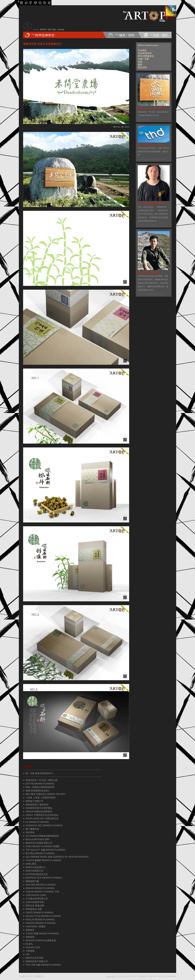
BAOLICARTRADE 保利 (38, 839)
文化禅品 (142, 50)
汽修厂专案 (143, 59)
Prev (117, 127)
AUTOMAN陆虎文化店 (37, 874)
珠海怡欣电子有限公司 (37, 961)
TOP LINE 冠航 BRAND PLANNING (43, 965)
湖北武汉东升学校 (35, 958)
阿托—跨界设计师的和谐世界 (40, 787)
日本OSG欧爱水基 (35, 902)
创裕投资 (30, 937)
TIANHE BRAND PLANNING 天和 (42, 892)
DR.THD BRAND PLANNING (40, 784)
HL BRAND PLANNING (37, 822)
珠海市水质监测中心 (36, 867)
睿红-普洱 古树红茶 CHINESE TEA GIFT (46, 794)
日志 (162, 294)
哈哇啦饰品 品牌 (34, 909)
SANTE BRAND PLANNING (39, 913)
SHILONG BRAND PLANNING (41, 885)
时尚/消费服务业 (146, 56)
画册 (140, 65)
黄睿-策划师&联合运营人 (38, 791)
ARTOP (43, 30)
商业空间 (142, 67)
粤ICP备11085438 (167, 976)
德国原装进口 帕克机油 (37, 805)
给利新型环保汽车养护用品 (39, 808)
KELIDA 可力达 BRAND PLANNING (43, 916)
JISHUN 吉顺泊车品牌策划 (39, 811)
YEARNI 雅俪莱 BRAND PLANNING (44, 860)
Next (125, 127)
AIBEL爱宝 (31, 864)
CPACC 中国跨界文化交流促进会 (42, 815)
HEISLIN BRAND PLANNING (40, 920)
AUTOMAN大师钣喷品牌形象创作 (42, 836)
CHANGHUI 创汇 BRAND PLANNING (44, 825)
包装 (140, 62)
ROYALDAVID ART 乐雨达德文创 (42, 818)
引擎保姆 (30, 951)
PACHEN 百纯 (33, 947)
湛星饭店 (30, 930)
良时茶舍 (30, 832)
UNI (28, 954)
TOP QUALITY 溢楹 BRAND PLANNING (46, 850)
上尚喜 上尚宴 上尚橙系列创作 (41, 798)
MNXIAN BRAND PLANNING (40, 888)
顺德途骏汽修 (32, 881)
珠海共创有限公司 (35, 871)
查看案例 (38, 976)
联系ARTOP (26, 976)
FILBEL (29, 944)
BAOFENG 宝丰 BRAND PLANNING (44, 878)
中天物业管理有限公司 (37, 899)
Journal (61, 30)
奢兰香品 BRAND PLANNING (40, 853)
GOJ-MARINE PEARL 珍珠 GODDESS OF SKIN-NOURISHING (57, 857)
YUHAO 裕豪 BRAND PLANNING (42, 933)
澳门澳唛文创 (32, 829)
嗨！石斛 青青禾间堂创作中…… (41, 773)
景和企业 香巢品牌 (35, 906)
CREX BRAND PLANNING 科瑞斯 (42, 846)
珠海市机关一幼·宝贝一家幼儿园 (41, 780)
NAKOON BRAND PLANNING (41, 923)
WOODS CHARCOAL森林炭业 (41, 940)
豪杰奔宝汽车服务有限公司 (39, 843)
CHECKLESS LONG (36, 895)
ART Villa (52, 30)
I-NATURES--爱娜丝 (36, 926)
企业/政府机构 (145, 53)
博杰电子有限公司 (35, 801)
